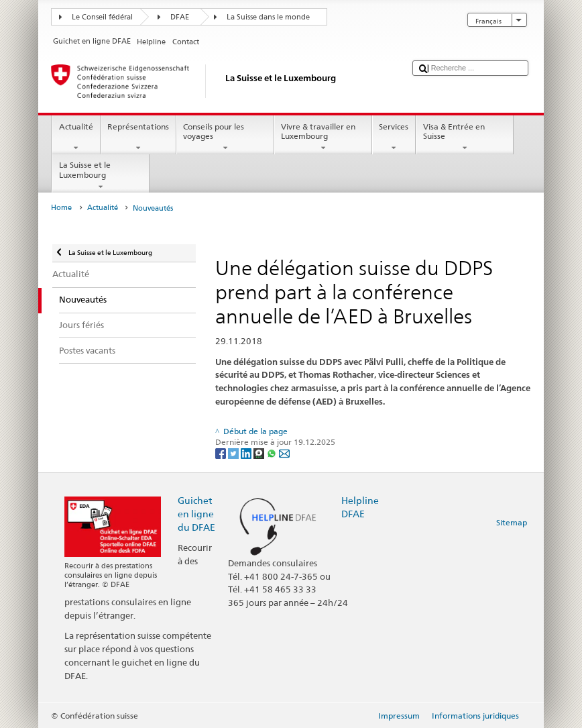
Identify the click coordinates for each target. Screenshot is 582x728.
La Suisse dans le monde (268, 17)
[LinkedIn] (247, 453)
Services (394, 138)
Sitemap (512, 522)
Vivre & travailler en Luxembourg (323, 138)
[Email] (284, 453)
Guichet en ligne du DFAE (196, 514)
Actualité (76, 138)
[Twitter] (234, 453)
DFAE (180, 17)
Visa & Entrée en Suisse (465, 138)
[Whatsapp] (273, 453)
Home (61, 208)
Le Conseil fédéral (102, 17)
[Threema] (260, 453)
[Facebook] (222, 453)
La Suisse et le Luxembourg (101, 176)
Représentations (138, 138)
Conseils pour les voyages (225, 138)
